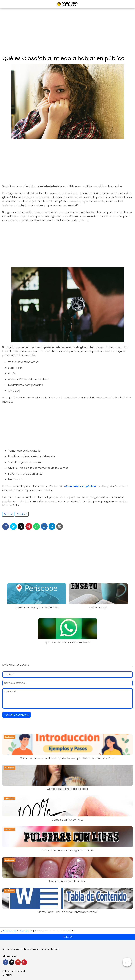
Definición (8, 514)
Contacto (8, 975)
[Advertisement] (67, 32)
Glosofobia (22, 514)
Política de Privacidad (14, 971)
